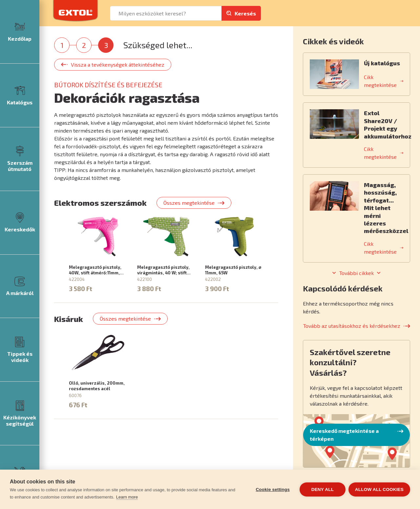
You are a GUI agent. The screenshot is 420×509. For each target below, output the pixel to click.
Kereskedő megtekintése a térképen (344, 435)
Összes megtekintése (189, 203)
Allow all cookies (379, 489)
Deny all (322, 489)
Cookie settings (272, 489)
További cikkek (357, 273)
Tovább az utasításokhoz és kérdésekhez (352, 326)
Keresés (245, 13)
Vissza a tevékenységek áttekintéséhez (118, 64)
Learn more (127, 497)
